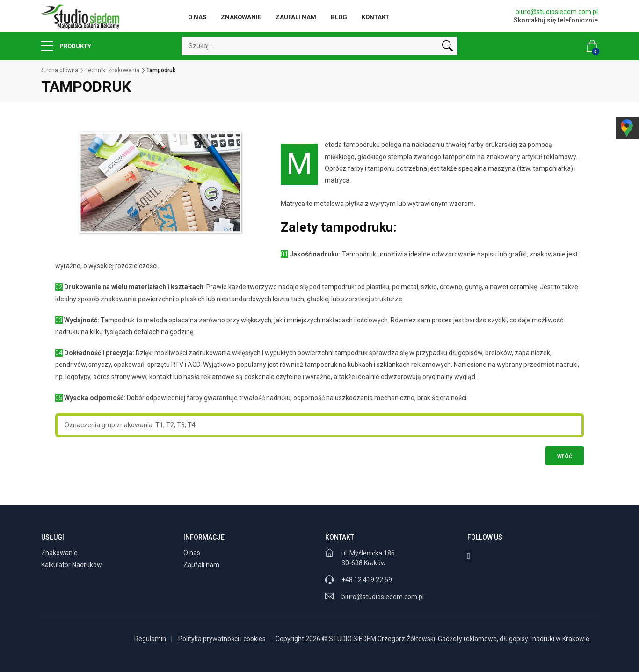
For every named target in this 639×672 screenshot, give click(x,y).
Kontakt (375, 17)
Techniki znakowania (112, 70)
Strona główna (60, 70)
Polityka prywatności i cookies (222, 639)
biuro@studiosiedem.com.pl (557, 12)
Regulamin (150, 639)
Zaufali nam (296, 17)
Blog (339, 17)
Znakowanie (241, 17)
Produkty (66, 46)
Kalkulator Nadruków (72, 565)
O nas (197, 17)
